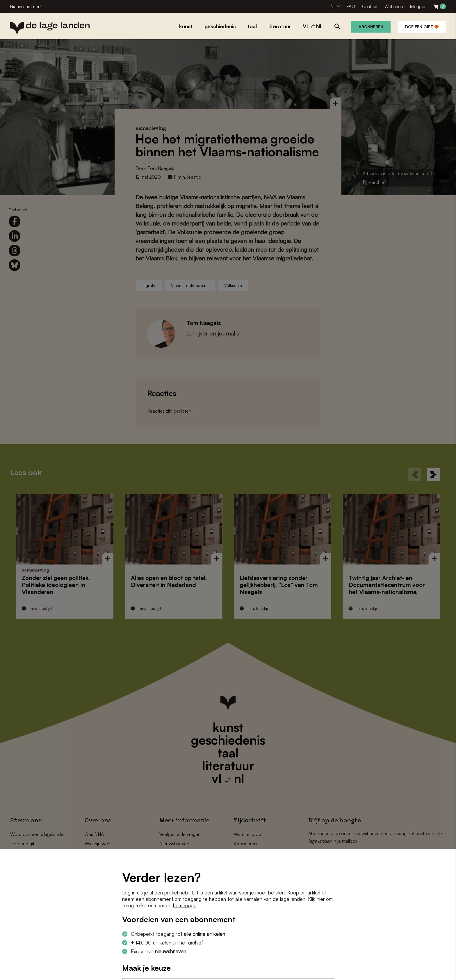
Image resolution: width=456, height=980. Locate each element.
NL (333, 7)
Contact (370, 7)
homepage (185, 905)
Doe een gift (422, 27)
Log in (129, 893)
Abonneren (371, 27)
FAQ (351, 7)
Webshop (394, 7)
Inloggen (418, 7)
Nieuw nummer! (25, 7)
